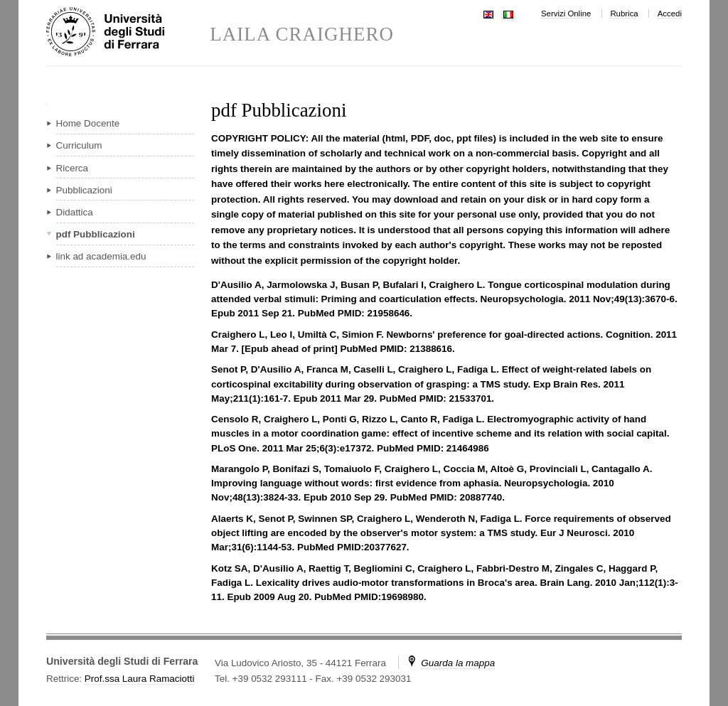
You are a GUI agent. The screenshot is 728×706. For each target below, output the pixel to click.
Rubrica (624, 14)
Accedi (670, 14)
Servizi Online (566, 14)
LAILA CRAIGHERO (302, 34)
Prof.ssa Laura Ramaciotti (140, 679)
